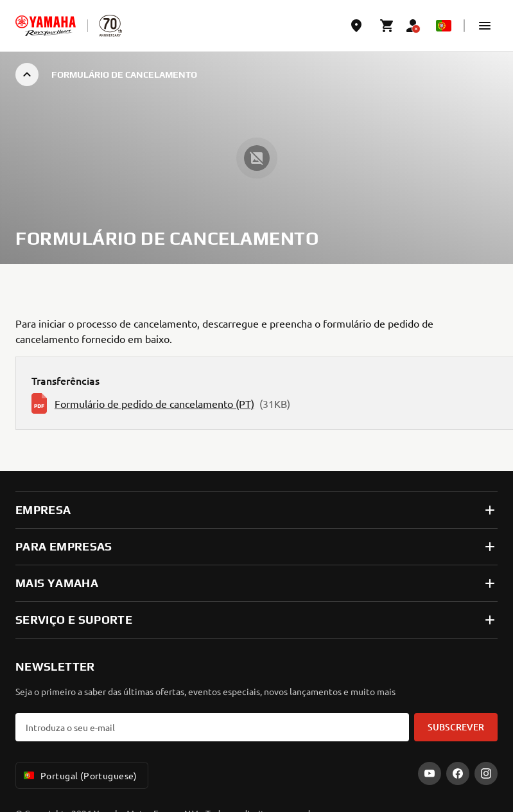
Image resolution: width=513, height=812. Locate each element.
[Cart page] (387, 26)
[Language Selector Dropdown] (444, 26)
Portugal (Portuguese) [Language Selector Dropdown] (79, 775)
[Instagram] (486, 773)
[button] (485, 26)
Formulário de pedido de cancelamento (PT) (154, 403)
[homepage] (46, 26)
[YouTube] (430, 773)
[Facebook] (458, 773)
